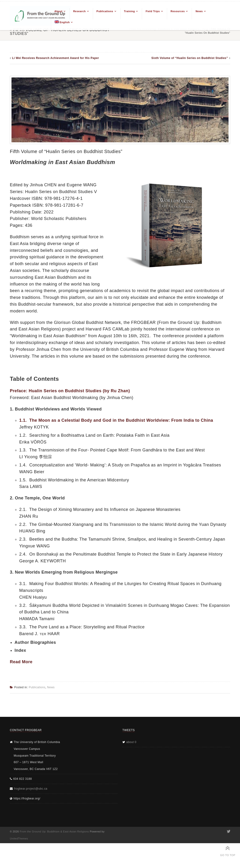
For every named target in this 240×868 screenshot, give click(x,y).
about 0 (131, 742)
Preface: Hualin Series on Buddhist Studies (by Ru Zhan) (70, 391)
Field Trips (153, 11)
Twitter (228, 831)
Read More (21, 662)
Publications (105, 11)
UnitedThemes (19, 839)
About (58, 11)
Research (79, 11)
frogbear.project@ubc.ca (31, 789)
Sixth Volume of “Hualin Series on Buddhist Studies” (190, 58)
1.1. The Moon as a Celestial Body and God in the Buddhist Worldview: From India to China (116, 420)
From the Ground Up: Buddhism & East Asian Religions (54, 831)
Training (129, 11)
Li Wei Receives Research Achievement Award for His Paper (56, 58)
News (199, 11)
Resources (178, 11)
